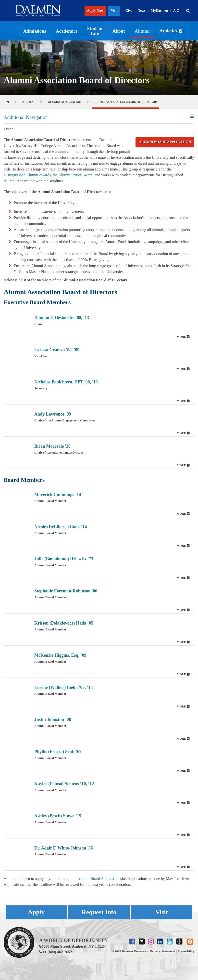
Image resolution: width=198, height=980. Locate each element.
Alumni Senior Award (75, 175)
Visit (114, 11)
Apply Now (95, 11)
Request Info (99, 912)
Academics (67, 31)
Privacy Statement (163, 951)
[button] (188, 11)
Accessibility (186, 951)
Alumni (142, 31)
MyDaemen (159, 11)
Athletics (168, 31)
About (119, 31)
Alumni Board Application (165, 142)
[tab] (99, 324)
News (142, 11)
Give (129, 11)
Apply (36, 912)
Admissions (35, 31)
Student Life (95, 31)
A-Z (176, 11)
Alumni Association (65, 102)
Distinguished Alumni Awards (27, 175)
